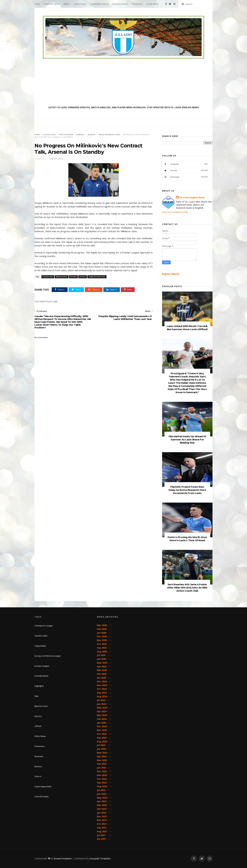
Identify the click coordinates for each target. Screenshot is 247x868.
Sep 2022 (102, 783)
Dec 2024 (102, 681)
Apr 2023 (102, 756)
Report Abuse (171, 274)
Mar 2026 (102, 625)
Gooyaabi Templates (100, 858)
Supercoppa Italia (43, 786)
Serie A (67, 4)
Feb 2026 (102, 629)
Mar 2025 (102, 670)
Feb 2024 (102, 719)
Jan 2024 (102, 723)
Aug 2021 (102, 831)
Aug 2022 (102, 786)
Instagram (185, 177)
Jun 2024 (102, 704)
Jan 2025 (102, 678)
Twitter (185, 170)
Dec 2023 (102, 726)
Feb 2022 (102, 809)
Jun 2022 (102, 794)
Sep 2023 (102, 738)
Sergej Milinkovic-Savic (109, 135)
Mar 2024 (102, 715)
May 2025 (102, 663)
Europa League (120, 4)
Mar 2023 (102, 760)
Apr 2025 (102, 666)
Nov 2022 (102, 775)
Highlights (137, 4)
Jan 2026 (102, 633)
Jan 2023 (102, 768)
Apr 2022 (102, 801)
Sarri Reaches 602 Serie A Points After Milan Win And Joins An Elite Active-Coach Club (187, 588)
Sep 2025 (102, 648)
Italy (36, 696)
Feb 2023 (102, 764)
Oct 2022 (102, 779)
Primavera (39, 746)
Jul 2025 (101, 655)
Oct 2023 (102, 734)
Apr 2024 (102, 711)
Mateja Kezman (66, 135)
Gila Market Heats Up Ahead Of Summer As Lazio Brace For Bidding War (187, 440)
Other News (152, 4)
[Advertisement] (123, 82)
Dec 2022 (102, 771)
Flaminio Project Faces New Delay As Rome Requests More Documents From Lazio (187, 490)
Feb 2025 (102, 674)
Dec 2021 (102, 816)
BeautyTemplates (63, 858)
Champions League (99, 4)
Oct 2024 (102, 689)
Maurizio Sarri (41, 706)
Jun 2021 (102, 839)
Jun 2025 (102, 659)
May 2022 (102, 798)
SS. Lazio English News (192, 197)
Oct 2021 (102, 824)
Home (37, 4)
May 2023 (102, 753)
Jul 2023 (101, 745)
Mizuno (38, 716)
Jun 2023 (102, 749)
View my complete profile (175, 212)
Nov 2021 (102, 820)
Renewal (80, 135)
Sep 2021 (102, 828)
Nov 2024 (102, 685)
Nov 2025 (102, 640)
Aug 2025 (102, 652)
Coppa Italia (80, 4)
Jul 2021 (101, 835)
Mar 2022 (102, 805)
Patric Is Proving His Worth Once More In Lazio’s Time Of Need (187, 539)
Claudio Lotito (49, 135)
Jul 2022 (101, 790)
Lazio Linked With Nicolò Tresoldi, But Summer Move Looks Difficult (187, 328)
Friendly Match (41, 676)
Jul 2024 (101, 700)
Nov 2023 (102, 730)
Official (38, 726)
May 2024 (102, 708)
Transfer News (52, 4)
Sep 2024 (102, 693)
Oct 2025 (102, 644)
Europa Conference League (48, 656)
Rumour (92, 135)
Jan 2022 (102, 813)
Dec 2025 (102, 636)
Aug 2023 (102, 741)
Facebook (185, 164)
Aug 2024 (102, 696)
